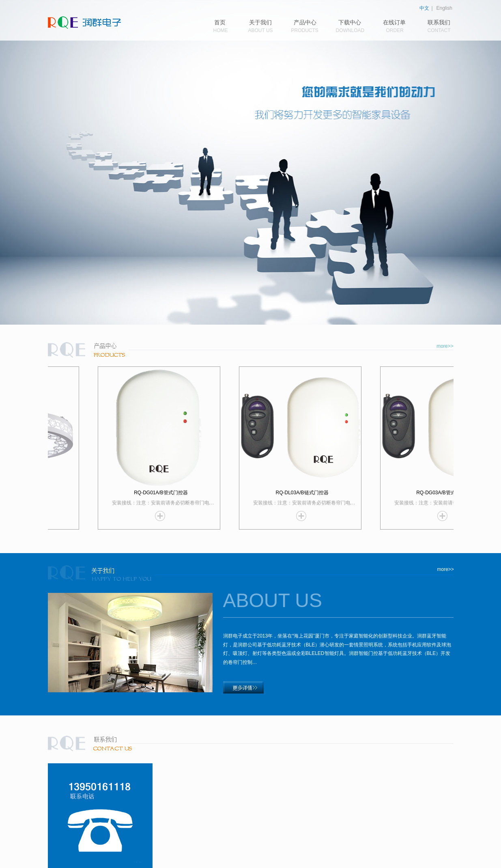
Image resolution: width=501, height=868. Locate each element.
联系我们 (439, 22)
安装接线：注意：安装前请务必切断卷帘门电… (169, 503)
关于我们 (260, 22)
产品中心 (305, 22)
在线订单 (394, 22)
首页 (220, 22)
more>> (445, 346)
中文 (424, 8)
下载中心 (350, 22)
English (444, 8)
